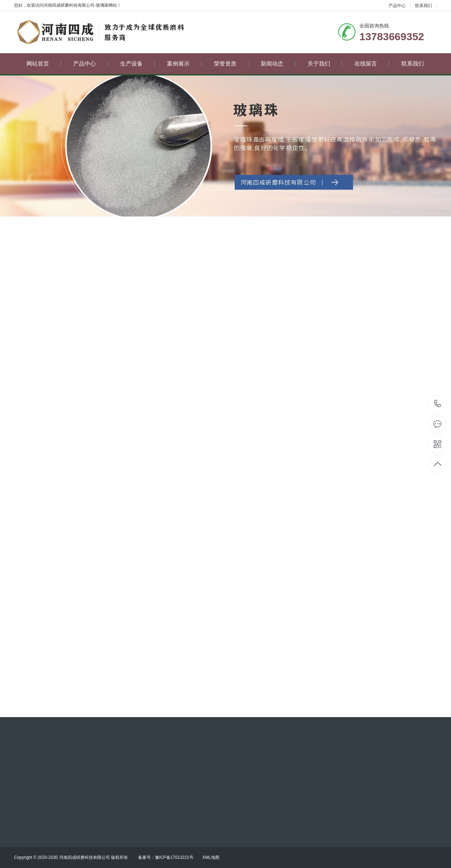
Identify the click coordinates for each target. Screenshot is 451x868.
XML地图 (211, 857)
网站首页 (44, 64)
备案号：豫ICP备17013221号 (166, 857)
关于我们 (325, 64)
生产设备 (138, 64)
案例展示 (184, 64)
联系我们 (424, 6)
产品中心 (397, 6)
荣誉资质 (231, 64)
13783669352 (438, 404)
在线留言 (372, 64)
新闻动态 (278, 64)
